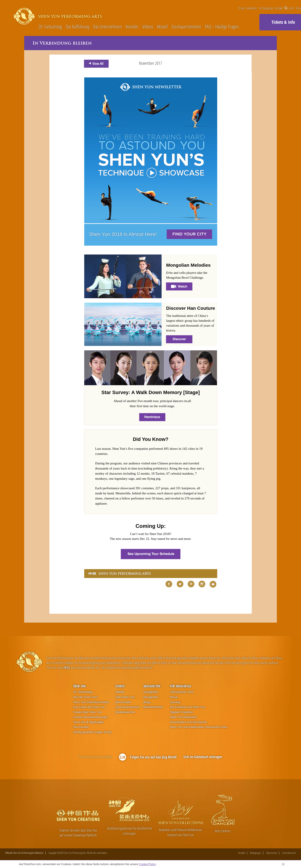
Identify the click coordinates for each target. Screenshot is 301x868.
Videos (148, 27)
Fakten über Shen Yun (87, 712)
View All (95, 63)
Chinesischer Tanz (182, 692)
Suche (289, 8)
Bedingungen (256, 853)
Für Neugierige (266, 8)
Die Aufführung (78, 27)
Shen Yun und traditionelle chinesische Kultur (199, 727)
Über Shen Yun (125, 697)
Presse (242, 8)
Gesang (175, 702)
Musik (174, 697)
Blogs (147, 702)
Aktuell (162, 27)
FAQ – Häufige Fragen (222, 27)
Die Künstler (81, 727)
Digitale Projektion (182, 712)
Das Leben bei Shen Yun (89, 707)
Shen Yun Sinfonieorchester (91, 702)
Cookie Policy (147, 864)
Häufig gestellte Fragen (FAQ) (92, 732)
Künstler (132, 27)
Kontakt (279, 8)
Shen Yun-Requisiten (184, 717)
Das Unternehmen (107, 27)
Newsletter (252, 8)
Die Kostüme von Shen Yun (188, 707)
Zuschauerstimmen (186, 27)
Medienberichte (125, 712)
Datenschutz (272, 853)
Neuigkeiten (152, 686)
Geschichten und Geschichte (188, 722)
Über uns (79, 686)
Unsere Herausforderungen (91, 717)
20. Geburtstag (50, 27)
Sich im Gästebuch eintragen (203, 757)
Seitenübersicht (289, 853)
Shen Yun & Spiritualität (88, 722)
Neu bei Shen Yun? (86, 697)
